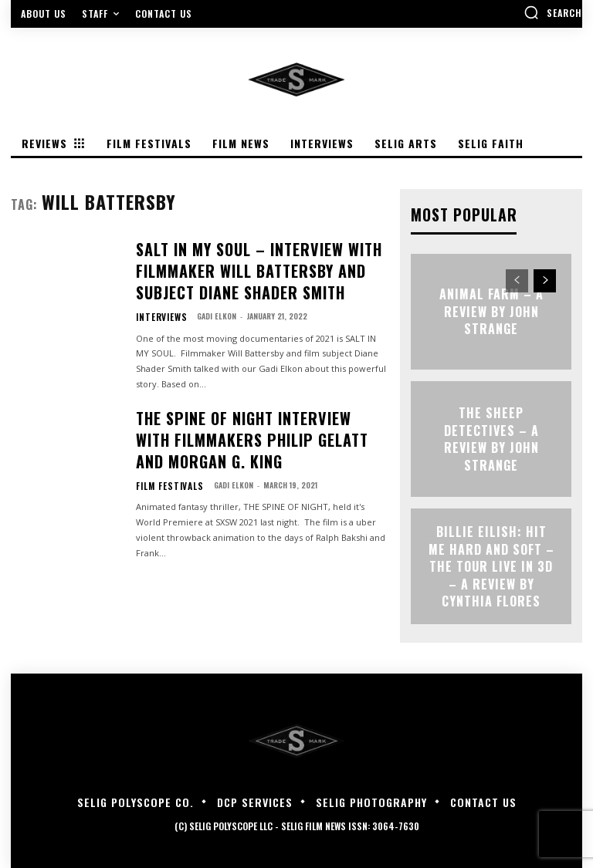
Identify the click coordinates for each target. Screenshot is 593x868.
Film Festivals (162, 446)
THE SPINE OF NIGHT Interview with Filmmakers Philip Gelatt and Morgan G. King (256, 410)
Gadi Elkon (206, 297)
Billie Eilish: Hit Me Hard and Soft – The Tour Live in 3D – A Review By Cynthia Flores (491, 564)
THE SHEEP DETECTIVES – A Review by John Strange (491, 437)
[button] (553, 12)
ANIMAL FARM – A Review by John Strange (491, 310)
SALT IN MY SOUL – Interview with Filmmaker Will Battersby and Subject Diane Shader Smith (251, 261)
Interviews (156, 297)
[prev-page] (517, 279)
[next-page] (545, 279)
